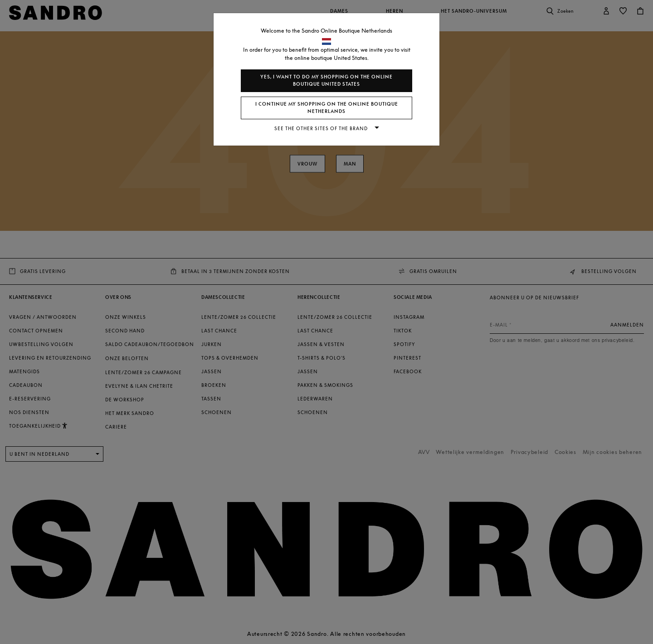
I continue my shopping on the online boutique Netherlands (327, 108)
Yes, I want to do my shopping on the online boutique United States (326, 80)
